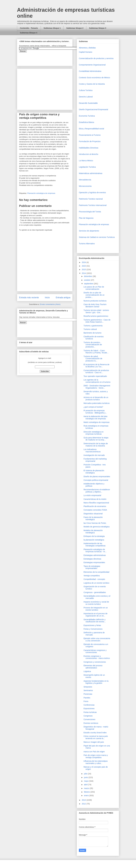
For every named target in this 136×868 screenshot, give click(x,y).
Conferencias (89, 705)
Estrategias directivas (92, 559)
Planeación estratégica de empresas (41, 193)
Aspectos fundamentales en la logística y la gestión (96, 682)
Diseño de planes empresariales (97, 477)
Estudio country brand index (95, 733)
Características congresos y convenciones (95, 651)
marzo (87, 788)
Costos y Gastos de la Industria (92, 84)
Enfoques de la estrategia (94, 536)
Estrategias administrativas (95, 555)
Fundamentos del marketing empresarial (95, 460)
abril (86, 785)
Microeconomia (85, 186)
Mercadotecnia (85, 180)
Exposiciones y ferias (92, 625)
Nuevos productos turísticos (95, 301)
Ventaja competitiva (92, 576)
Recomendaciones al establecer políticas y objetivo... (97, 491)
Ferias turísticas (90, 712)
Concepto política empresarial (96, 480)
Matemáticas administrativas (91, 173)
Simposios (88, 687)
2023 (84, 266)
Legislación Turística (87, 167)
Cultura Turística (86, 90)
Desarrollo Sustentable (88, 103)
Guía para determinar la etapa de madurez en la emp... (96, 439)
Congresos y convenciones (95, 662)
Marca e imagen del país (94, 742)
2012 (84, 804)
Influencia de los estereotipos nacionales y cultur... (96, 762)
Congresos (88, 716)
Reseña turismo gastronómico (96, 316)
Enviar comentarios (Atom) (50, 304)
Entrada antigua (63, 298)
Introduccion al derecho (89, 154)
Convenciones (89, 719)
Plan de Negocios (86, 218)
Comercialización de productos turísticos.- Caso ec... (96, 371)
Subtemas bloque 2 (75, 28)
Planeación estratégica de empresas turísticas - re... (95, 551)
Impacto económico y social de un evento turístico (96, 603)
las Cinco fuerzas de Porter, (95, 523)
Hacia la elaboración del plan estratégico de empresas (95, 418)
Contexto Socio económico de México (94, 78)
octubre (87, 280)
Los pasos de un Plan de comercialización (94, 288)
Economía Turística (87, 116)
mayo (86, 781)
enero (87, 796)
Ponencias (88, 694)
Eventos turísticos (91, 723)
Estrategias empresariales (94, 562)
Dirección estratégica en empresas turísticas (93, 433)
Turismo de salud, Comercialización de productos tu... (93, 359)
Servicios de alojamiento (89, 231)
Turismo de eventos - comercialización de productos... (93, 345)
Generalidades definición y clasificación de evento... (95, 621)
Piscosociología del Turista (90, 212)
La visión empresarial (92, 495)
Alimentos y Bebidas (87, 48)
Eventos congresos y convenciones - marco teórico (97, 657)
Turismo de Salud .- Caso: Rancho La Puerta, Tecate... (96, 352)
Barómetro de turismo (93, 333)
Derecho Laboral (86, 97)
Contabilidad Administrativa (90, 71)
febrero (87, 792)
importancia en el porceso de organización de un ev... (95, 615)
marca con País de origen (94, 752)
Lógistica (87, 671)
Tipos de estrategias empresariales (92, 567)
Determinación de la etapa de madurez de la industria (96, 445)
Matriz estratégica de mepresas (96, 422)
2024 (84, 262)
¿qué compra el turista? (93, 407)
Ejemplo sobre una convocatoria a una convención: (97, 640)
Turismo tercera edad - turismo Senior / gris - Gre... (96, 311)
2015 (84, 270)
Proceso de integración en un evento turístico (96, 609)
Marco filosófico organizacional (96, 503)
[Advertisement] (8, 810)
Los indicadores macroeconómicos (92, 450)
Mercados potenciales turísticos (97, 403)
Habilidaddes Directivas (89, 148)
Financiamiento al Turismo (90, 135)
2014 (84, 273)
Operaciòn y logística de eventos (92, 192)
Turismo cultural (90, 329)
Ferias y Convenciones (93, 629)
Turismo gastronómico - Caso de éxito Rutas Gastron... (97, 321)
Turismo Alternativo (87, 244)
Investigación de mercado (94, 455)
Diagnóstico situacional (93, 514)
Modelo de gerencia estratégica (96, 527)
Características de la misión (95, 499)
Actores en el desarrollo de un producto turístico (96, 398)
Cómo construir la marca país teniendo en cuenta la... (96, 737)
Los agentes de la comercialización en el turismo (97, 381)
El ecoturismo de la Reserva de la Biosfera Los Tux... (96, 366)
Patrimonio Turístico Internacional (93, 205)
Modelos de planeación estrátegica (93, 532)
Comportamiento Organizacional (92, 65)
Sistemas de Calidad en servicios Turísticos (97, 237)
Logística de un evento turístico (96, 583)
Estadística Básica (86, 122)
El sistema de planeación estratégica (94, 472)
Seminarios (88, 690)
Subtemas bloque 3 (98, 28)
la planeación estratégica (94, 540)
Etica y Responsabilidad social (91, 129)
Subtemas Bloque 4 (29, 33)
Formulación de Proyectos (90, 141)
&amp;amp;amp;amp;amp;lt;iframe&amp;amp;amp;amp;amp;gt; (49, 58)
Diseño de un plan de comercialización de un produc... (94, 295)
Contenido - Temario (29, 28)
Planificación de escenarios (95, 506)
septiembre (89, 284)
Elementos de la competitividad (96, 572)
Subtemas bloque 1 (52, 28)
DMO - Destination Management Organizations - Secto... (97, 387)
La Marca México (86, 161)
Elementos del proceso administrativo (93, 667)
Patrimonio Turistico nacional (91, 199)
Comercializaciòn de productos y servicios (96, 58)
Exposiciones (89, 709)
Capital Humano (86, 52)
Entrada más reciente (29, 298)
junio (86, 777)
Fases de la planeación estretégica (93, 518)
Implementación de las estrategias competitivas (94, 545)
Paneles (87, 698)
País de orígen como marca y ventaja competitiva (96, 756)
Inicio (47, 298)
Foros (86, 701)
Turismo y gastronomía (93, 326)
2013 (84, 800)
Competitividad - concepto (94, 579)
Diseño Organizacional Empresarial (93, 109)
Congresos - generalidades (95, 592)
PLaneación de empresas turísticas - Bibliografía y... (95, 412)
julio (86, 774)
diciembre (88, 276)
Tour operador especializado (95, 376)
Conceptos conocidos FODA (95, 510)
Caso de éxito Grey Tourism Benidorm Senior (95, 305)
